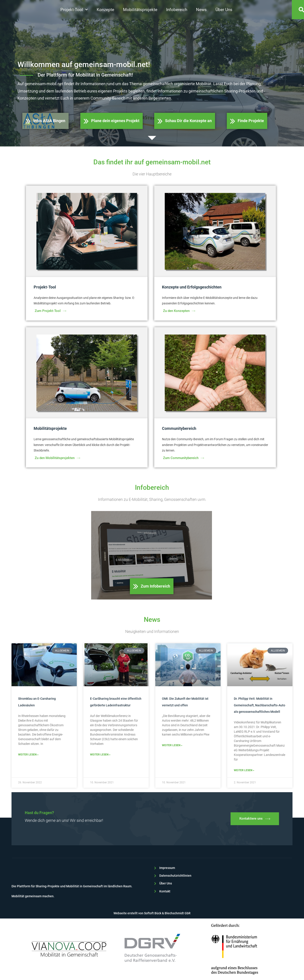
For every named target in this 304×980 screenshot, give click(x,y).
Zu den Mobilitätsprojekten (57, 458)
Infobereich (177, 10)
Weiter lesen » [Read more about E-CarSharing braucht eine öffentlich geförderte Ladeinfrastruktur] (100, 755)
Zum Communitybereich (184, 458)
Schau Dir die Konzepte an (185, 121)
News (201, 10)
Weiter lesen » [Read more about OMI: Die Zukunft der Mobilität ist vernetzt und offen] (172, 745)
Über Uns (224, 10)
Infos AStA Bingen (45, 121)
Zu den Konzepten (179, 311)
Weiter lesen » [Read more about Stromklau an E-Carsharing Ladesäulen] (28, 755)
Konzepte (105, 10)
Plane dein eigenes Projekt (112, 121)
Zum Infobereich (152, 586)
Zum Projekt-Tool (50, 311)
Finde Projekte (247, 121)
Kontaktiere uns (255, 819)
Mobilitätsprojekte (140, 10)
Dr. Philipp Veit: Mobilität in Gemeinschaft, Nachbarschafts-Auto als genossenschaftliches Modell (260, 705)
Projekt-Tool (74, 10)
